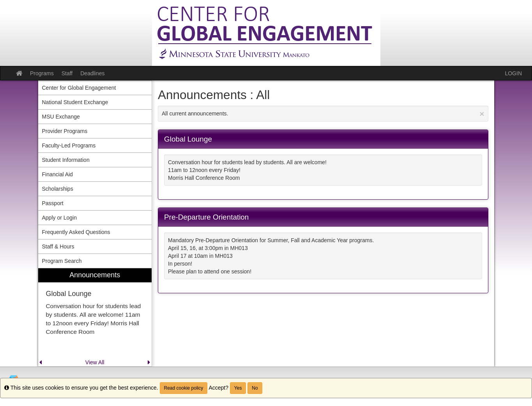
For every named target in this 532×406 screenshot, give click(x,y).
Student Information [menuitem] (66, 160)
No (255, 388)
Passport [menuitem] (53, 203)
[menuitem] (95, 317)
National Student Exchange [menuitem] (75, 102)
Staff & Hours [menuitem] (58, 246)
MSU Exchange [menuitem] (61, 117)
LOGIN (513, 73)
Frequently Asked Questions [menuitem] (76, 232)
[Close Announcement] (482, 114)
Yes (238, 388)
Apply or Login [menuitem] (60, 218)
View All (95, 362)
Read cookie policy (184, 388)
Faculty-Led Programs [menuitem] (69, 145)
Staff (67, 73)
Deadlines (92, 73)
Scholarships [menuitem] (58, 189)
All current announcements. (323, 114)
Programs (42, 73)
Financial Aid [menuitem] (57, 174)
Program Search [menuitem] (62, 261)
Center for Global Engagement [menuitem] (79, 88)
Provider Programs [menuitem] (65, 131)
